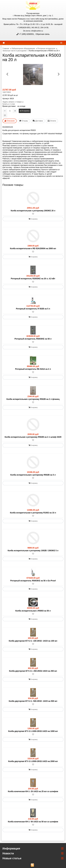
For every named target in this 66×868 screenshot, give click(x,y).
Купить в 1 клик (9, 104)
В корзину (25, 111)
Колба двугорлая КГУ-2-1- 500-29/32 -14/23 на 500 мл (33, 701)
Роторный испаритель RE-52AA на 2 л (33, 369)
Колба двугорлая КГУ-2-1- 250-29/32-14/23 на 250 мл (33, 671)
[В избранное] (5, 115)
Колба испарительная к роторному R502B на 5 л (33, 475)
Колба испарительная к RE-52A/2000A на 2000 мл (33, 248)
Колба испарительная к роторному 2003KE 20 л (33, 211)
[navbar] (61, 43)
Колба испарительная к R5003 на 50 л (33, 611)
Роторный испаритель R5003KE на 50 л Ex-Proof (33, 581)
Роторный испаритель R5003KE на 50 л (33, 339)
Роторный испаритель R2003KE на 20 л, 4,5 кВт (33, 279)
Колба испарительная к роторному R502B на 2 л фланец (33, 399)
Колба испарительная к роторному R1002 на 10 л (33, 513)
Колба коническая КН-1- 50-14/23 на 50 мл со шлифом (33, 822)
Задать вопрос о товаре (12, 102)
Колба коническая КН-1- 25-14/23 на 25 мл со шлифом (33, 791)
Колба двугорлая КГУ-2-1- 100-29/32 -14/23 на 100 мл (33, 641)
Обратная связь (42, 34)
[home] (4, 43)
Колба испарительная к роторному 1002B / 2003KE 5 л (33, 551)
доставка (7, 92)
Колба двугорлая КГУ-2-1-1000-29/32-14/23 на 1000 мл (33, 731)
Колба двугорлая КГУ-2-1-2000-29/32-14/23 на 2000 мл (33, 761)
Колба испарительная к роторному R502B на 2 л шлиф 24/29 (33, 437)
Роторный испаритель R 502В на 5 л (33, 309)
